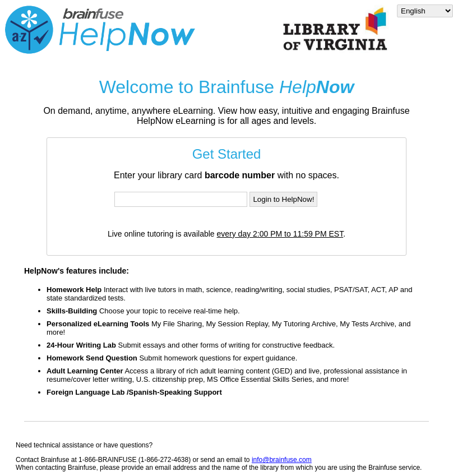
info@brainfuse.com (282, 460)
